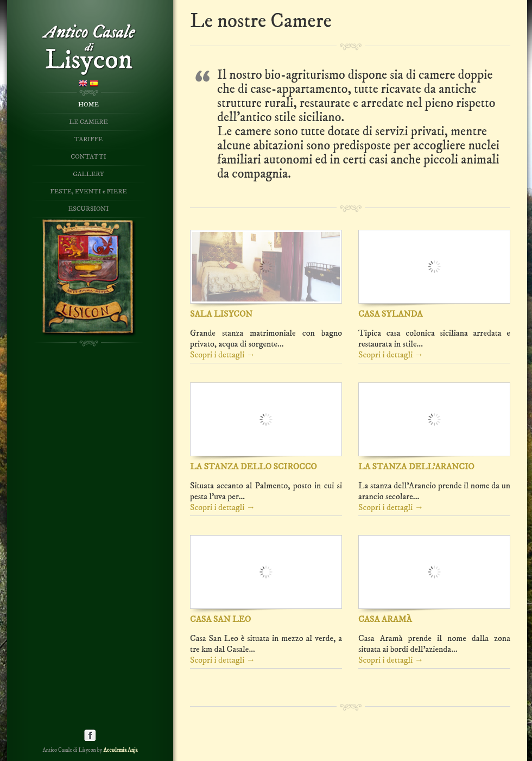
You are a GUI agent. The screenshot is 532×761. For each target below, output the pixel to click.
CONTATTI (88, 157)
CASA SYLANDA (391, 314)
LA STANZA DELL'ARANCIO (416, 467)
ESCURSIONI (88, 209)
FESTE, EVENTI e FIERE (88, 191)
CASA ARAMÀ (385, 619)
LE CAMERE (88, 122)
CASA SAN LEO (220, 619)
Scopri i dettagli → (223, 355)
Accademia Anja (120, 750)
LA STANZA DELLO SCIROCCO (254, 467)
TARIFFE (89, 139)
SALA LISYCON (221, 314)
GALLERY (88, 174)
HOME (88, 105)
